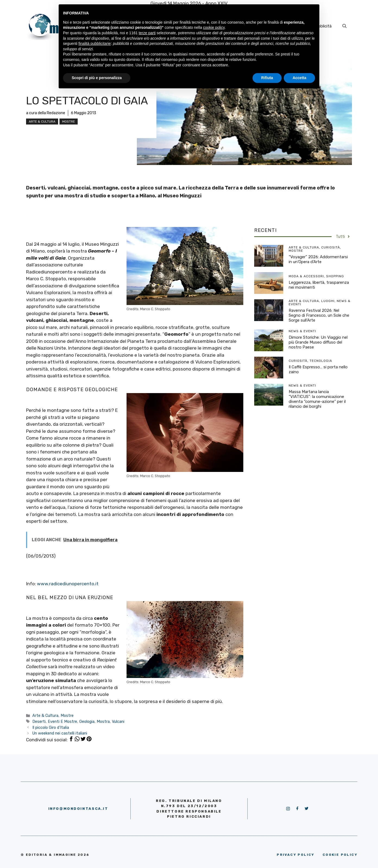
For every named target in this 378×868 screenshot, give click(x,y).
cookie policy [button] (214, 27)
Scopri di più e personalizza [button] (97, 78)
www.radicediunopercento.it (68, 584)
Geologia (87, 721)
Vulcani (118, 721)
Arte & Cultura (42, 122)
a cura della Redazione (46, 113)
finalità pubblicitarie (95, 43)
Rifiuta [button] (267, 78)
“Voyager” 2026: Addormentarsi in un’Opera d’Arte (318, 259)
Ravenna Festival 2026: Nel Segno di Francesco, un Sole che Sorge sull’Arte (319, 315)
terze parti (147, 33)
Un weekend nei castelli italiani (60, 733)
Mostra (103, 721)
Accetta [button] (299, 78)
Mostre (69, 122)
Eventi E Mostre (62, 721)
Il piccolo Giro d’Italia (51, 727)
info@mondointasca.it (78, 809)
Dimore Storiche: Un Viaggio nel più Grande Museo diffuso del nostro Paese (318, 342)
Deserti (39, 721)
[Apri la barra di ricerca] (344, 26)
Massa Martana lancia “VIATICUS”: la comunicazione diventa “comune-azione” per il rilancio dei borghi (317, 399)
